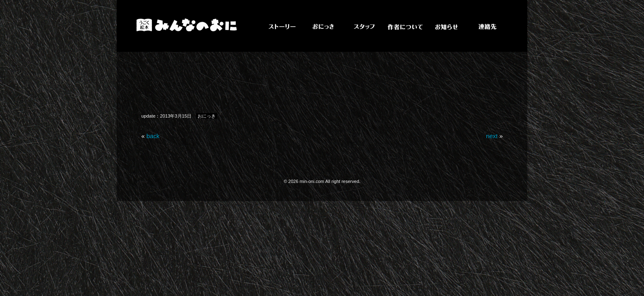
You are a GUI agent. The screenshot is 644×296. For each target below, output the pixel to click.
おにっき (207, 116)
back (153, 136)
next (492, 136)
